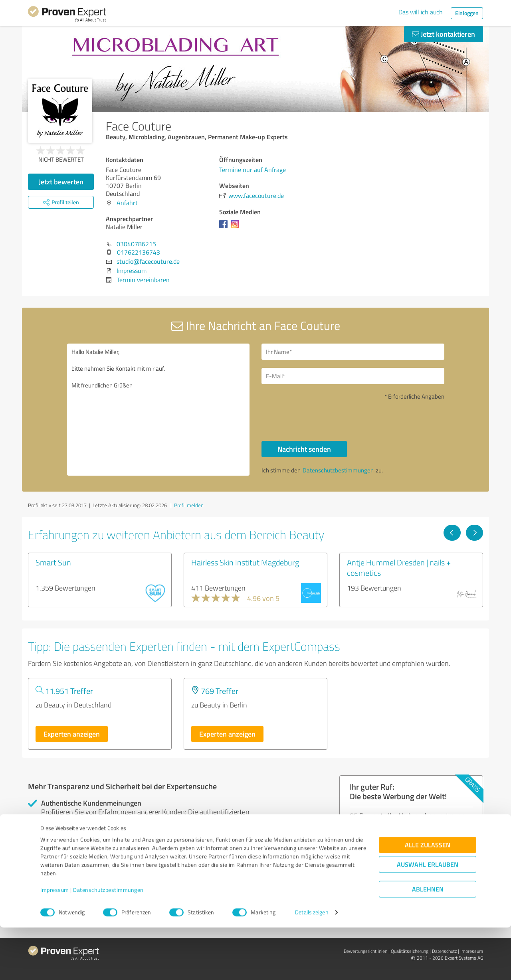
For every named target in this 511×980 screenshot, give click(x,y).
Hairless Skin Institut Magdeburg (245, 562)
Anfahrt (127, 203)
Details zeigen (312, 965)
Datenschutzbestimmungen (108, 943)
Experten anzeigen (72, 734)
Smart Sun (53, 562)
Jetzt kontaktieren (444, 34)
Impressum (55, 943)
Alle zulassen (428, 898)
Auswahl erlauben (428, 917)
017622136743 (139, 252)
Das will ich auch (421, 12)
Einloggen (467, 13)
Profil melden (189, 505)
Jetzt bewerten (61, 182)
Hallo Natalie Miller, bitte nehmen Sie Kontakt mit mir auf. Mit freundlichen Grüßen (158, 410)
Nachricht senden (304, 449)
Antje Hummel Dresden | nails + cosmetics (399, 567)
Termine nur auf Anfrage (253, 170)
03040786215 (136, 244)
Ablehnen (428, 942)
